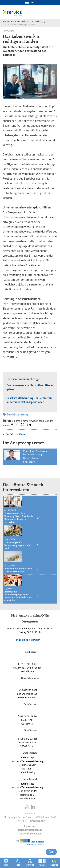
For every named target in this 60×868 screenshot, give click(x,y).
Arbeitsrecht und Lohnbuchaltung (30, 21)
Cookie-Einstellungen (30, 834)
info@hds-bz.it (37, 821)
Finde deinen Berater (27, 640)
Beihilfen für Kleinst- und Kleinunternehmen (22, 570)
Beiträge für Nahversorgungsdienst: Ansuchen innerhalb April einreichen (22, 596)
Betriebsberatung (15, 415)
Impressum (30, 826)
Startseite (7, 21)
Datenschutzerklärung (30, 830)
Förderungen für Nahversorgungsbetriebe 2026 (22, 545)
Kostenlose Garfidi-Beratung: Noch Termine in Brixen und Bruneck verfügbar (22, 518)
